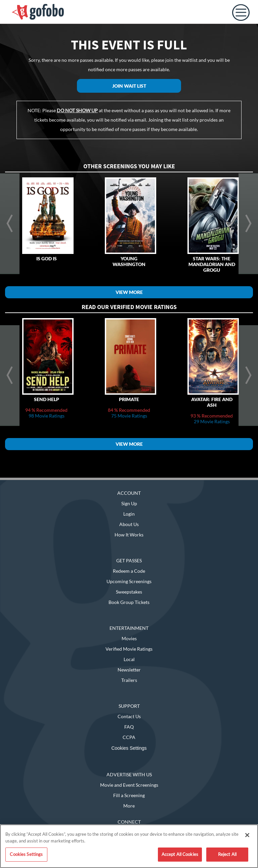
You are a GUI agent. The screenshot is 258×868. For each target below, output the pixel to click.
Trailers (129, 680)
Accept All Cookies (180, 854)
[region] (129, 846)
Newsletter (129, 670)
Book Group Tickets (129, 602)
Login (129, 514)
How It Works (129, 535)
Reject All (227, 854)
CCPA (129, 737)
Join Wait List (129, 86)
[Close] (247, 835)
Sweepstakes (129, 592)
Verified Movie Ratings (129, 649)
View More (129, 292)
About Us (129, 524)
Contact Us (129, 716)
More (129, 806)
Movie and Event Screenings (129, 785)
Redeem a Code (129, 571)
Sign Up (129, 503)
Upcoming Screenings (129, 581)
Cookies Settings (129, 748)
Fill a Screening (129, 795)
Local (129, 659)
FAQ (129, 727)
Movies (129, 638)
